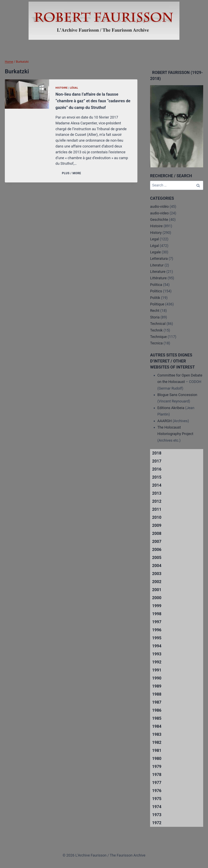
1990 (157, 678)
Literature (158, 272)
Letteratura (159, 258)
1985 (157, 718)
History (156, 233)
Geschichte (159, 220)
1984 (157, 726)
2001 (157, 590)
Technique (158, 337)
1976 (157, 791)
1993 (157, 654)
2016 (157, 469)
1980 (157, 758)
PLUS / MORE (72, 173)
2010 (157, 517)
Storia (155, 317)
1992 (157, 662)
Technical (158, 324)
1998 (157, 614)
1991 (157, 670)
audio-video (159, 213)
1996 (157, 630)
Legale (155, 252)
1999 (157, 606)
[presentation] (27, 94)
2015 (157, 477)
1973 (157, 815)
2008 (157, 533)
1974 (157, 807)
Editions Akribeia (171, 408)
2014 (157, 485)
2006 (157, 550)
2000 (157, 598)
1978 (157, 775)
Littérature (158, 278)
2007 (157, 541)
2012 (157, 501)
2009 (157, 525)
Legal (154, 239)
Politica (156, 285)
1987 (157, 702)
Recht (155, 311)
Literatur (157, 265)
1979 (157, 767)
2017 (157, 461)
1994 (157, 646)
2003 (157, 574)
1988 (157, 694)
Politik (155, 298)
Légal (74, 88)
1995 (157, 638)
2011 (157, 509)
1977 (157, 783)
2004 (157, 566)
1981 (157, 750)
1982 (157, 742)
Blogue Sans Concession (177, 395)
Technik (156, 330)
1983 (157, 734)
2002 (157, 582)
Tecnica (156, 343)
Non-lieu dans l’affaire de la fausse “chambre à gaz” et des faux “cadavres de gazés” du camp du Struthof (93, 101)
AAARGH (164, 421)
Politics (156, 291)
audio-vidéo (159, 206)
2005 (157, 558)
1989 (157, 686)
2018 (157, 453)
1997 (157, 622)
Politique (157, 304)
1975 (157, 799)
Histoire (62, 88)
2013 (157, 493)
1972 (157, 823)
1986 (157, 710)
